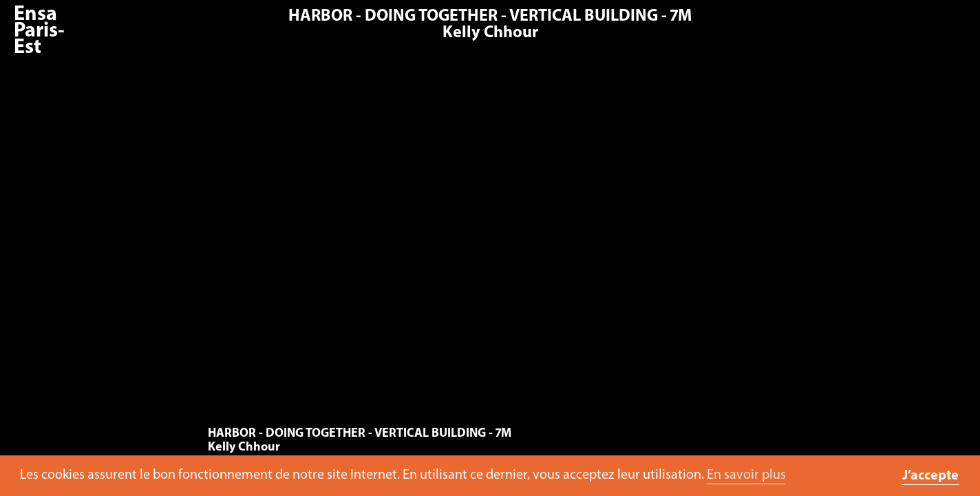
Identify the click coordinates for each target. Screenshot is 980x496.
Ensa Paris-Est (39, 31)
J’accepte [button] (930, 476)
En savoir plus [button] (746, 475)
